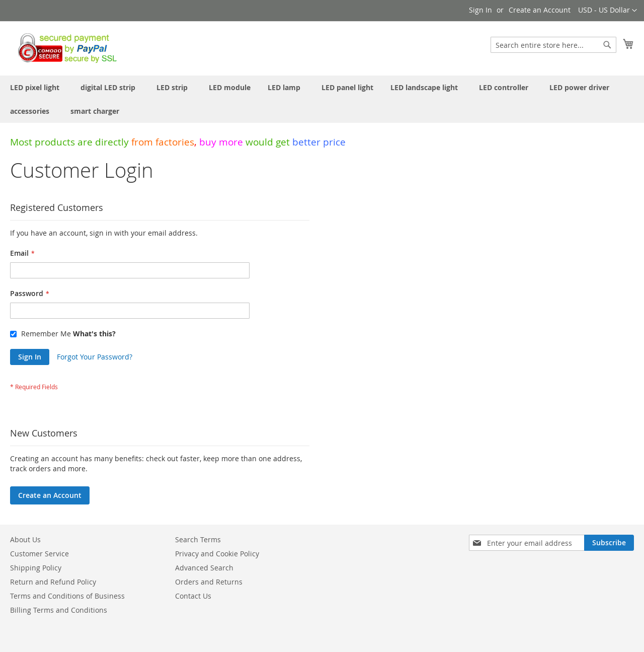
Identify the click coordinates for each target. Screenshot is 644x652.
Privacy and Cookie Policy (217, 554)
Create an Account (540, 10)
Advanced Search (204, 568)
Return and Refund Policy (53, 582)
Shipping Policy (36, 568)
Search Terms (198, 539)
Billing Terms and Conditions (59, 610)
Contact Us (193, 596)
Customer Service (39, 554)
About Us (25, 539)
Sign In (480, 10)
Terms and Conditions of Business (67, 596)
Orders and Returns (209, 582)
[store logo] (65, 48)
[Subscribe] (609, 543)
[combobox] (553, 45)
